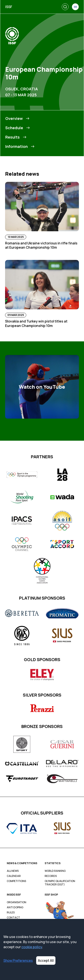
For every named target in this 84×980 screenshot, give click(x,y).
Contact (13, 918)
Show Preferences (18, 960)
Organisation (17, 902)
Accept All (46, 960)
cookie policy (32, 947)
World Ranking (55, 871)
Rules (11, 913)
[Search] (65, 7)
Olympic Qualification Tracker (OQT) (60, 883)
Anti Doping (15, 907)
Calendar (14, 876)
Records (51, 876)
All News (13, 871)
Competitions (16, 881)
